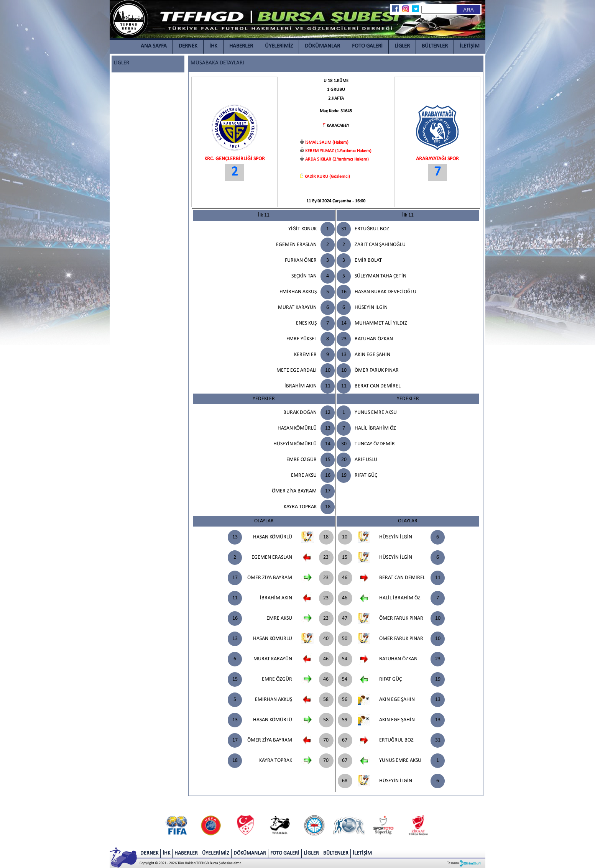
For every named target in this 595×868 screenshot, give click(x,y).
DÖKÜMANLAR (322, 46)
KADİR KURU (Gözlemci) (327, 177)
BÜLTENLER (435, 46)
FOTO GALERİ (367, 46)
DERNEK (188, 46)
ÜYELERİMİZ (279, 46)
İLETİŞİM (470, 46)
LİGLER (402, 46)
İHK (213, 46)
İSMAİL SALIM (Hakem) (327, 143)
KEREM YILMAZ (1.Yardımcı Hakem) (338, 151)
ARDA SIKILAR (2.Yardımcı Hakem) (337, 159)
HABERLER (241, 46)
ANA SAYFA (154, 46)
